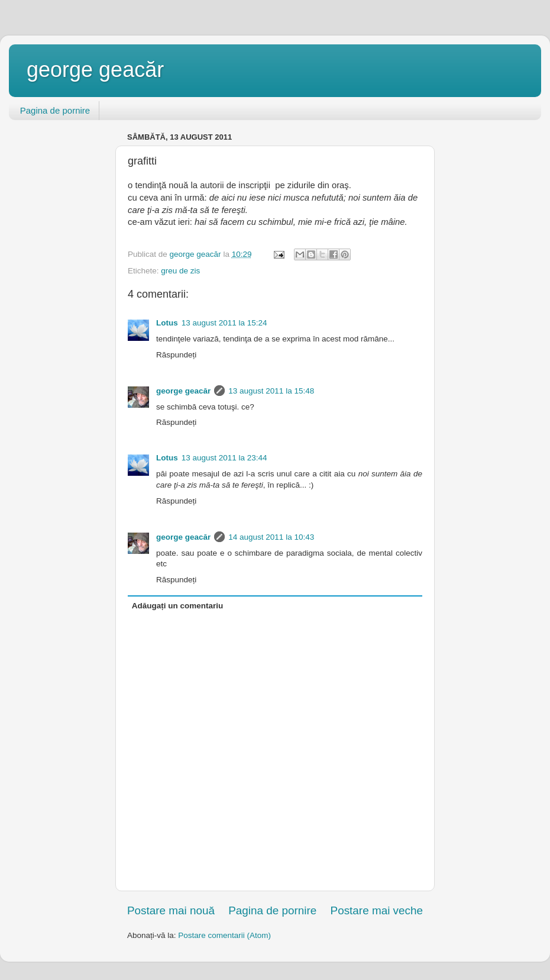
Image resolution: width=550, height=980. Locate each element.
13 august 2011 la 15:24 (224, 323)
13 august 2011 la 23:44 (224, 458)
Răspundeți (176, 355)
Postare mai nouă (171, 910)
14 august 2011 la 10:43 (271, 537)
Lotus (167, 323)
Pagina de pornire (55, 110)
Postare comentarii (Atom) (224, 935)
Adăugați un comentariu (178, 606)
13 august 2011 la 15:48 (271, 391)
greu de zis (180, 271)
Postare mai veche (377, 910)
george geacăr (95, 70)
